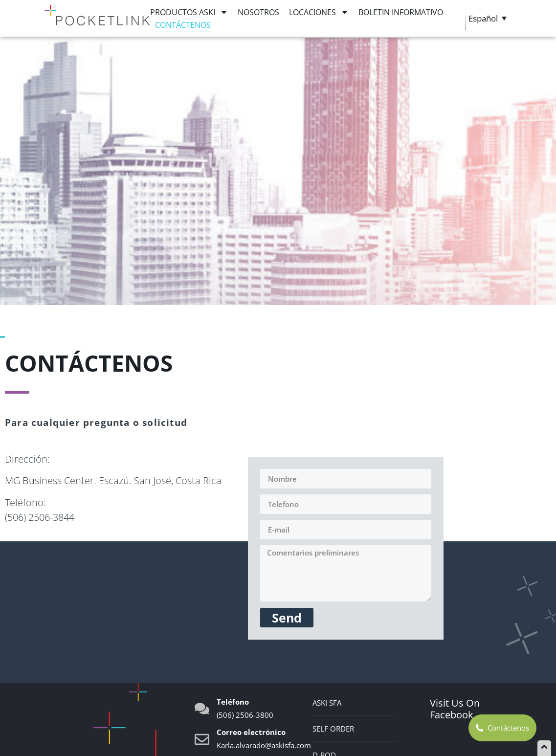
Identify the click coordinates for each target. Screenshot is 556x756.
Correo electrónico (251, 732)
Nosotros (258, 12)
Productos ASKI (189, 12)
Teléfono (233, 702)
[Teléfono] (202, 709)
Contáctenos (183, 25)
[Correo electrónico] (202, 739)
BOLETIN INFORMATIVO (401, 12)
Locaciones (319, 12)
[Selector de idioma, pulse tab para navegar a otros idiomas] (489, 18)
